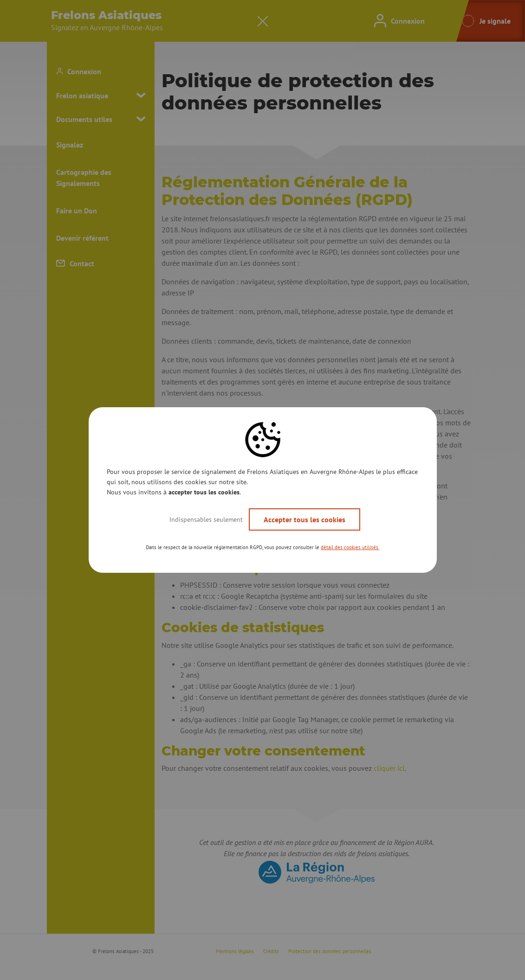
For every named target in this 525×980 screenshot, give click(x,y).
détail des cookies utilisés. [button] (350, 547)
